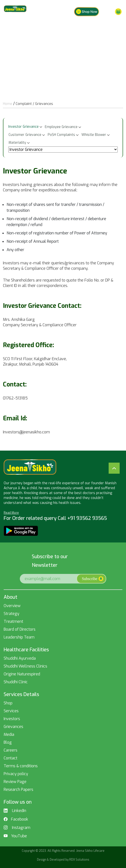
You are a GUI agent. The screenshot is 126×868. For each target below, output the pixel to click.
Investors (12, 719)
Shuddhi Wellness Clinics (25, 666)
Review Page (15, 782)
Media (9, 734)
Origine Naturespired (22, 674)
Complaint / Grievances (34, 104)
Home (8, 104)
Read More (11, 513)
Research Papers (18, 790)
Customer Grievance (25, 135)
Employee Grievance (61, 127)
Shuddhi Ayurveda (20, 658)
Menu (114, 12)
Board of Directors (20, 629)
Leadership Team (19, 637)
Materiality (17, 143)
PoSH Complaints (61, 135)
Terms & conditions (21, 766)
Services (11, 711)
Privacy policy (16, 774)
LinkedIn (15, 811)
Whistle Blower (94, 135)
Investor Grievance (23, 127)
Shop (8, 703)
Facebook (16, 819)
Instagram (17, 828)
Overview (12, 606)
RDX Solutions (79, 860)
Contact (11, 758)
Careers (11, 750)
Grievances (13, 727)
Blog (8, 742)
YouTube (15, 836)
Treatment (13, 621)
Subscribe (92, 579)
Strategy (11, 614)
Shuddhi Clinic (16, 682)
